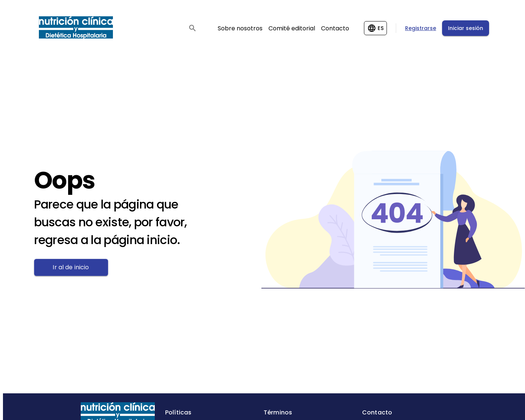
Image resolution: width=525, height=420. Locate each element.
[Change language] (375, 28)
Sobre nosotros (240, 28)
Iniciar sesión (466, 28)
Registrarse (421, 28)
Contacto (335, 28)
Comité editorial (292, 28)
